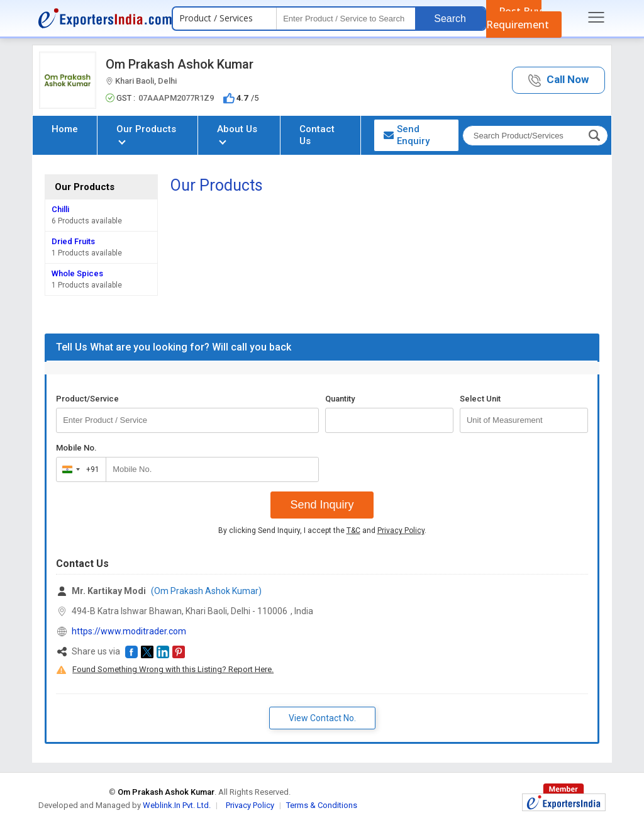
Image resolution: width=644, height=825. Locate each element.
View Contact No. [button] (322, 718)
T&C (353, 530)
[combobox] (78, 469)
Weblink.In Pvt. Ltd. (177, 805)
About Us (237, 134)
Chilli (60, 209)
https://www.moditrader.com (129, 631)
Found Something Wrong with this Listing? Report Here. (173, 669)
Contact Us (317, 135)
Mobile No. (76, 448)
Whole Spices (77, 273)
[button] (558, 80)
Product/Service (87, 399)
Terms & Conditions (322, 805)
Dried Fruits (73, 241)
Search (450, 19)
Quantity (340, 399)
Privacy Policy (401, 530)
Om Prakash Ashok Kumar (180, 64)
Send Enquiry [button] (407, 135)
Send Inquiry (322, 505)
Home (65, 129)
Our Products (146, 134)
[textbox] (346, 19)
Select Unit (480, 399)
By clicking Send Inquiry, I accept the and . (322, 530)
